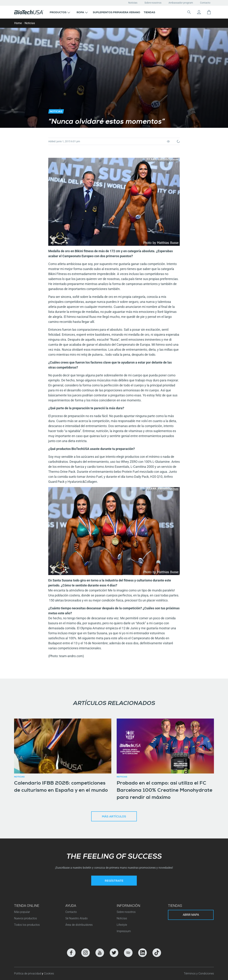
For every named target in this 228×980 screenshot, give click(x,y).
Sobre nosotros (153, 3)
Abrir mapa (191, 915)
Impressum (124, 931)
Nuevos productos (25, 918)
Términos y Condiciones (199, 973)
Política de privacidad (28, 973)
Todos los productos (27, 925)
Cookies (49, 973)
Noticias (133, 3)
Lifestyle (122, 925)
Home (18, 23)
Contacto (205, 3)
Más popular (22, 912)
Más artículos (114, 817)
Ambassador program (181, 3)
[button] (60, 12)
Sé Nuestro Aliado (77, 918)
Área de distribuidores (79, 925)
